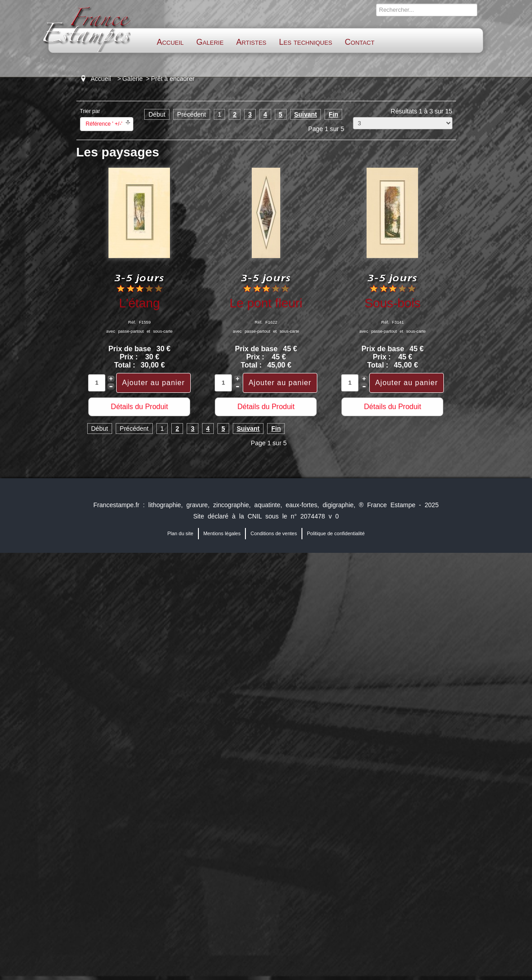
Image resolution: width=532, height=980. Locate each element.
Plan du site (180, 533)
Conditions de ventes (274, 533)
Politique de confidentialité (336, 533)
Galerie (210, 42)
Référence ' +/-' (104, 124)
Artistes (252, 42)
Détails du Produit (139, 407)
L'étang (139, 303)
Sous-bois (393, 303)
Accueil (170, 42)
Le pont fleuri (266, 303)
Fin (333, 114)
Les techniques (306, 42)
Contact (360, 42)
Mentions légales (222, 533)
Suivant (306, 114)
